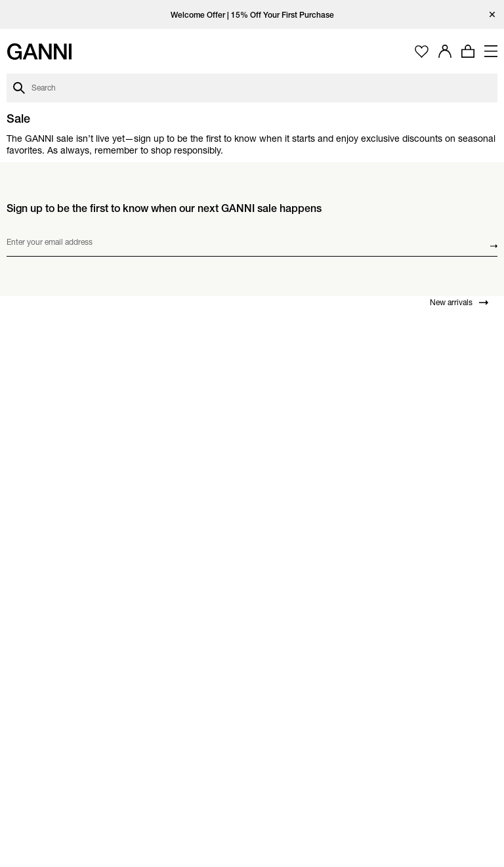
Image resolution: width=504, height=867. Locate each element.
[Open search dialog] (252, 88)
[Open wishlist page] (422, 52)
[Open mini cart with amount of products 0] (468, 51)
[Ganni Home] (39, 52)
